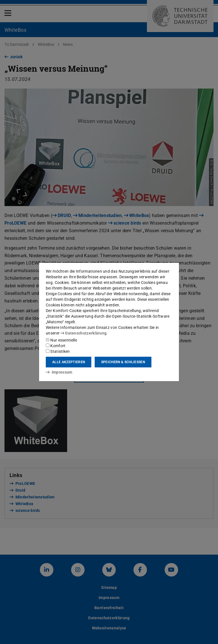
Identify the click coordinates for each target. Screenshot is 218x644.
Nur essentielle (61, 340)
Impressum (59, 372)
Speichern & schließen (123, 362)
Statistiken (58, 351)
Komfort (56, 346)
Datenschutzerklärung (83, 333)
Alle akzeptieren (69, 362)
